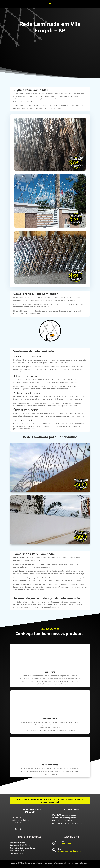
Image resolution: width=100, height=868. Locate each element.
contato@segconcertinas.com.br (70, 851)
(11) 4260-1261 (64, 844)
